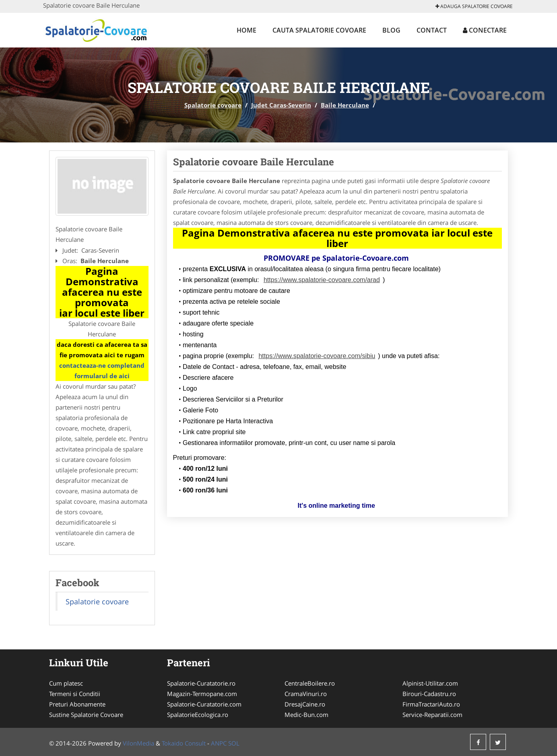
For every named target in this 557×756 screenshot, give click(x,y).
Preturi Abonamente (77, 704)
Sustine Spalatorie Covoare (86, 715)
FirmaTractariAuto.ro (431, 704)
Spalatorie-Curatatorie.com (204, 704)
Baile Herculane (345, 105)
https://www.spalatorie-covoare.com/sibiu (317, 356)
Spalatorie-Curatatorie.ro (201, 683)
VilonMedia (138, 743)
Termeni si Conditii (75, 694)
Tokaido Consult (184, 743)
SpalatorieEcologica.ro (198, 715)
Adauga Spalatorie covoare (474, 6)
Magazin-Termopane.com (202, 694)
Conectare (485, 30)
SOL (234, 743)
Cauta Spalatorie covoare (319, 30)
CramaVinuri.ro (306, 694)
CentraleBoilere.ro (310, 683)
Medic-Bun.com (306, 715)
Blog (391, 30)
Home (247, 30)
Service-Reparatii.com (432, 715)
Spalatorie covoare (213, 105)
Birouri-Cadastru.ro (429, 694)
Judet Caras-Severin (281, 105)
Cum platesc (66, 683)
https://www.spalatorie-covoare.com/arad (322, 280)
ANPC (219, 743)
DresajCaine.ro (305, 704)
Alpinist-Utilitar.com (430, 683)
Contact (432, 30)
